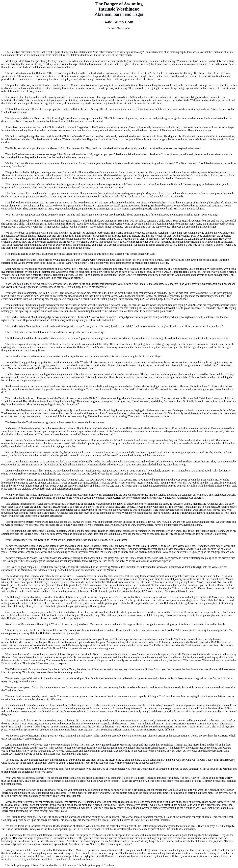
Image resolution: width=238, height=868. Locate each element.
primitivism (181, 269)
